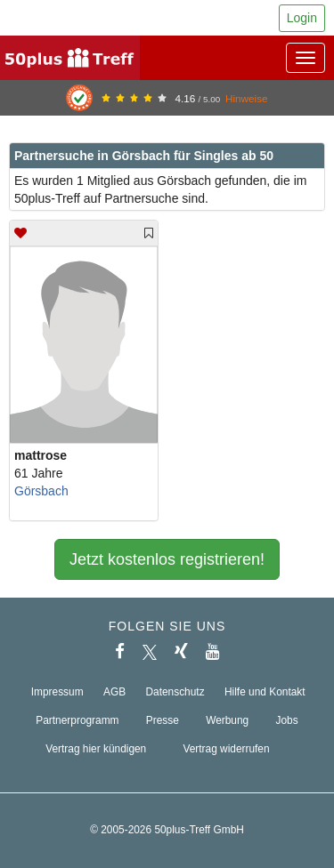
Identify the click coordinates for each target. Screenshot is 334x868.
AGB (114, 692)
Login (302, 18)
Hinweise (247, 98)
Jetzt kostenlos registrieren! (167, 559)
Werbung (227, 720)
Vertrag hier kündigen (96, 749)
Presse (163, 720)
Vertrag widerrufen (226, 749)
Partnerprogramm (77, 720)
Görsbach (41, 491)
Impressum (57, 692)
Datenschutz (175, 692)
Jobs (287, 720)
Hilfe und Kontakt (265, 692)
